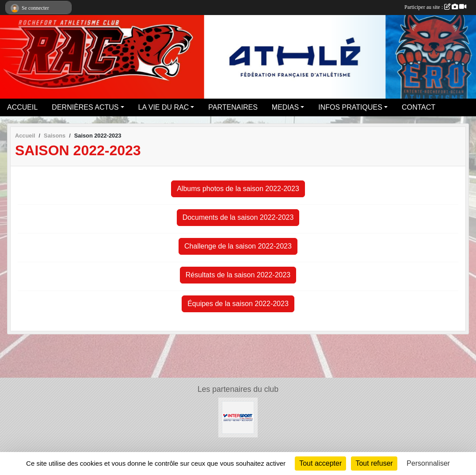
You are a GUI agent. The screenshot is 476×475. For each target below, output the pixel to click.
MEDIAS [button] (285, 107)
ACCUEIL (22, 107)
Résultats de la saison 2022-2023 (238, 275)
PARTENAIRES (233, 107)
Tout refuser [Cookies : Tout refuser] (374, 463)
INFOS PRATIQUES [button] (350, 107)
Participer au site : (435, 7)
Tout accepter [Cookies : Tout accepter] (320, 463)
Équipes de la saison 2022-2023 (238, 304)
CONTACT (419, 107)
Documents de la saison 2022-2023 (238, 217)
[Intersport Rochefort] (238, 417)
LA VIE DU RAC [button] (164, 107)
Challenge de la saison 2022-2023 (238, 246)
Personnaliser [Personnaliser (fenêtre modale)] (428, 463)
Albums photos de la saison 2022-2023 (238, 189)
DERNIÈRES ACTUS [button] (85, 107)
